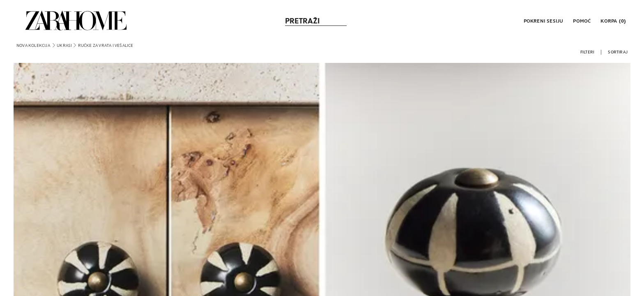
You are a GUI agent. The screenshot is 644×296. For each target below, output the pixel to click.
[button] (543, 21)
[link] (76, 21)
